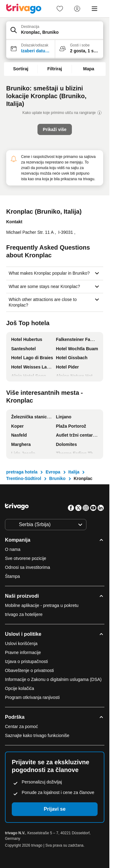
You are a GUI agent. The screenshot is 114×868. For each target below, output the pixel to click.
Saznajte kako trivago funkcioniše (37, 735)
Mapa (89, 69)
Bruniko (57, 478)
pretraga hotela (22, 472)
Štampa (12, 576)
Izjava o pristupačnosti (26, 661)
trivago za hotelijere (24, 614)
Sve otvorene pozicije (26, 558)
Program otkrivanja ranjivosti (32, 697)
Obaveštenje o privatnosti (29, 670)
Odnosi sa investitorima (28, 567)
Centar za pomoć (22, 726)
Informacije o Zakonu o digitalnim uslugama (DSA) (53, 679)
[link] (60, 9)
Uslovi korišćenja (21, 643)
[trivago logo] (24, 9)
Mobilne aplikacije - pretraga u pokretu (42, 605)
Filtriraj (55, 69)
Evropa (53, 472)
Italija (74, 472)
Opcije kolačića (20, 688)
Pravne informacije (23, 652)
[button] (55, 31)
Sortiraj (21, 69)
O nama (13, 549)
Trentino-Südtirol (24, 478)
